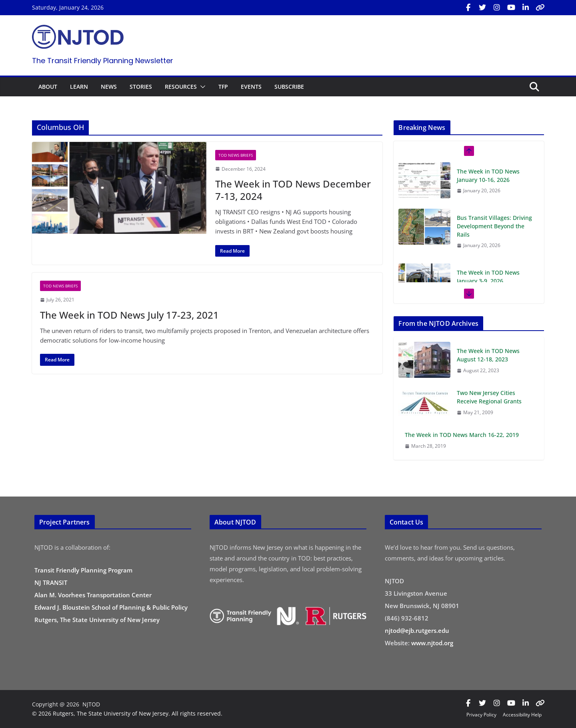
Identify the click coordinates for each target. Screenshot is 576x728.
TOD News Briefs (236, 155)
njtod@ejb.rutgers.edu (417, 630)
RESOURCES (181, 87)
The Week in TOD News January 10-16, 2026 (488, 176)
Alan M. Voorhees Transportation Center (93, 595)
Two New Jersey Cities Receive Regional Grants (489, 397)
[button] (201, 87)
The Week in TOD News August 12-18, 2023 (488, 355)
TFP (223, 87)
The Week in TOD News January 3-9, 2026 (488, 277)
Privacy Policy (481, 715)
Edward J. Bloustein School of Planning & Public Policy (111, 607)
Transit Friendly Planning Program (83, 570)
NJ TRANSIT (51, 582)
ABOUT (48, 87)
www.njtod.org (432, 643)
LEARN (79, 87)
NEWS (109, 87)
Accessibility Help (522, 715)
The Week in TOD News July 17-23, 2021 (129, 315)
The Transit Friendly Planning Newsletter (103, 61)
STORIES (141, 87)
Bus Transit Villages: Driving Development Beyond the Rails (494, 226)
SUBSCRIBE (289, 87)
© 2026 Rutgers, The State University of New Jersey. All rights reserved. (127, 713)
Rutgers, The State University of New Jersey (97, 620)
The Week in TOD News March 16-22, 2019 (462, 435)
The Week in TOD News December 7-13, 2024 (293, 190)
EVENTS (251, 87)
